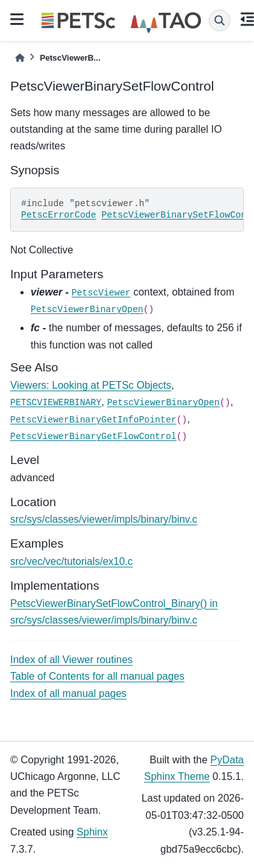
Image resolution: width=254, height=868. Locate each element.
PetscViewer (101, 293)
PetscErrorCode (59, 215)
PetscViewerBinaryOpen (87, 310)
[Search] (220, 20)
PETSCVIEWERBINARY (56, 403)
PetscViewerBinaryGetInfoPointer (93, 420)
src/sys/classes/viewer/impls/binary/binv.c (104, 519)
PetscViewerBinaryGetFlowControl (93, 437)
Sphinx (92, 832)
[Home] (20, 58)
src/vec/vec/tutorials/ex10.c (71, 561)
